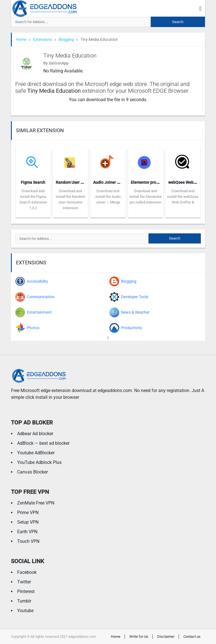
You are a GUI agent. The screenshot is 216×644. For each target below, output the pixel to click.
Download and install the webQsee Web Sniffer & (183, 197)
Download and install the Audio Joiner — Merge (108, 197)
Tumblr (24, 601)
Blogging (66, 39)
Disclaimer (166, 637)
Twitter (24, 582)
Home (21, 39)
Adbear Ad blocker (35, 434)
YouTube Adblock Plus (39, 462)
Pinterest (26, 591)
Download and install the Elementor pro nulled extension (146, 197)
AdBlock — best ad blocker (43, 443)
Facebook (27, 572)
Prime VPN (28, 513)
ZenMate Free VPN (36, 503)
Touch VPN (28, 541)
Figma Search (33, 182)
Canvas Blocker (32, 472)
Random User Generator (77, 182)
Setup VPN (28, 522)
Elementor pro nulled (149, 182)
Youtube (25, 611)
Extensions (42, 39)
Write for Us (139, 637)
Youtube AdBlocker (36, 453)
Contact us (192, 637)
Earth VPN (27, 532)
